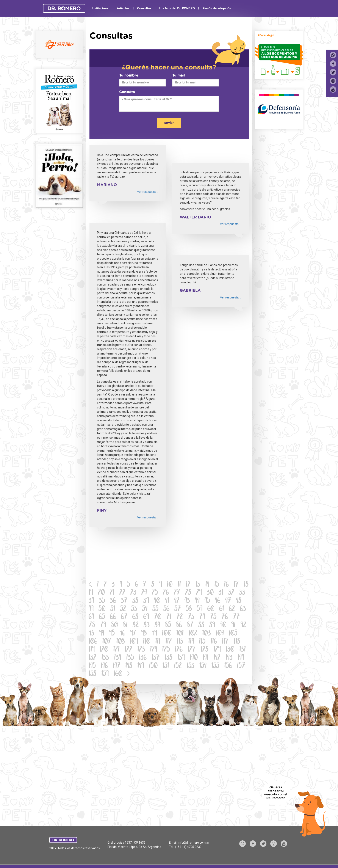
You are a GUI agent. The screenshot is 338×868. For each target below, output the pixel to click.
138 (169, 658)
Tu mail (178, 75)
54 (145, 609)
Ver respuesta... (148, 192)
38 (135, 601)
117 (225, 642)
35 (102, 601)
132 (92, 658)
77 (236, 617)
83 (147, 625)
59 (200, 609)
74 (202, 617)
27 (177, 593)
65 (102, 617)
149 (141, 666)
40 (157, 601)
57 (178, 609)
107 (107, 642)
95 (112, 634)
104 (220, 634)
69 (146, 617)
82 (136, 625)
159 (105, 674)
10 (170, 585)
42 (177, 601)
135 (130, 658)
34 (91, 601)
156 (228, 666)
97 (133, 634)
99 (154, 634)
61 (222, 609)
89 (212, 625)
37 (124, 601)
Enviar (169, 123)
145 (92, 666)
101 (180, 634)
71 (169, 617)
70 (158, 617)
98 (144, 634)
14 (207, 585)
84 (157, 625)
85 (168, 625)
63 (243, 609)
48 (239, 601)
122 (128, 650)
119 (92, 650)
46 (218, 601)
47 (228, 601)
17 (236, 585)
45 (207, 601)
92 (243, 625)
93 (91, 634)
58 (189, 609)
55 (155, 609)
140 (194, 658)
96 (122, 634)
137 (156, 658)
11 (179, 585)
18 (246, 585)
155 (215, 666)
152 (178, 666)
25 (155, 593)
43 (187, 601)
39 (146, 601)
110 (147, 642)
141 (206, 658)
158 (92, 674)
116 (214, 642)
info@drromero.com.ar (193, 843)
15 (217, 585)
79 (103, 625)
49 (91, 609)
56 (166, 609)
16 (226, 585)
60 (211, 609)
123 (141, 650)
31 (221, 593)
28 (188, 593)
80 (114, 625)
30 (210, 593)
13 (198, 585)
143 (229, 658)
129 (217, 650)
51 (113, 609)
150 (153, 666)
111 (158, 642)
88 (201, 625)
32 (231, 593)
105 (233, 634)
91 (233, 625)
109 (134, 642)
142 (217, 658)
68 (135, 617)
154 (203, 666)
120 (104, 650)
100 (167, 634)
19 (91, 593)
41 (167, 601)
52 (123, 609)
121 (116, 650)
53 (134, 609)
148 (129, 666)
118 (237, 642)
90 (223, 625)
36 (113, 601)
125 (166, 650)
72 (180, 617)
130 (230, 650)
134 (118, 658)
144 (241, 658)
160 (118, 674)
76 (225, 617)
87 (190, 625)
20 (101, 593)
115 (202, 642)
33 (242, 593)
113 (180, 642)
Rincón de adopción (217, 9)
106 (93, 642)
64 (91, 617)
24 (144, 593)
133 (105, 658)
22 (122, 593)
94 (102, 634)
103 (207, 634)
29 (199, 593)
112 (169, 642)
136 (143, 658)
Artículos (123, 9)
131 (243, 650)
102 (193, 634)
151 (166, 666)
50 (102, 609)
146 (104, 666)
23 (133, 593)
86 (179, 625)
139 (181, 658)
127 (192, 650)
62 (232, 609)
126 (179, 650)
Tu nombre (129, 75)
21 (112, 593)
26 (166, 593)
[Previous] (90, 585)
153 (191, 666)
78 (92, 625)
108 (120, 642)
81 (125, 625)
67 (124, 617)
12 (188, 585)
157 (241, 666)
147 (117, 666)
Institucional (101, 9)
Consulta (127, 92)
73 (191, 617)
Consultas (144, 9)
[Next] (128, 674)
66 (113, 617)
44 (197, 601)
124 (154, 650)
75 (213, 617)
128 (205, 650)
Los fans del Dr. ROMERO (177, 9)
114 (191, 642)
